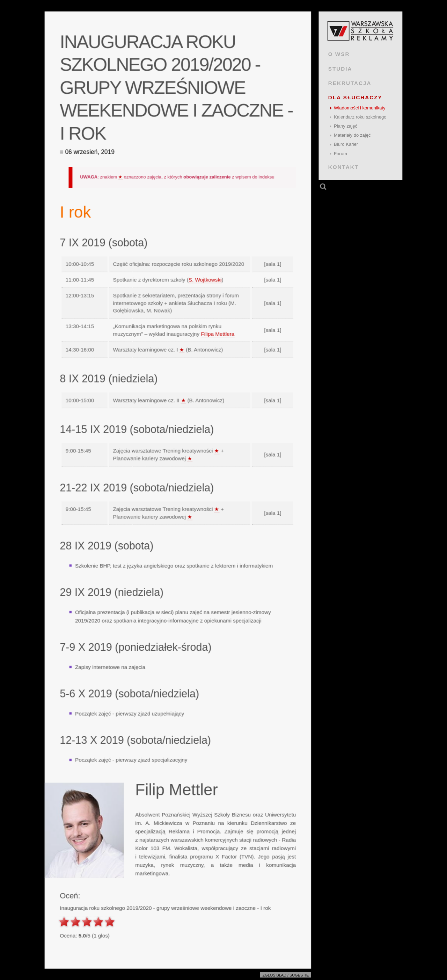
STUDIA (340, 68)
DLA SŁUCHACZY (355, 97)
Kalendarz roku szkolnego (360, 117)
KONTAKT (343, 167)
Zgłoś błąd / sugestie (286, 975)
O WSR (339, 54)
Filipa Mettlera (218, 334)
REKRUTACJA (350, 83)
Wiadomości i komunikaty (360, 108)
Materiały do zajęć (352, 135)
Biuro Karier (346, 144)
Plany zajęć (346, 126)
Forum (340, 154)
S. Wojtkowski (205, 280)
